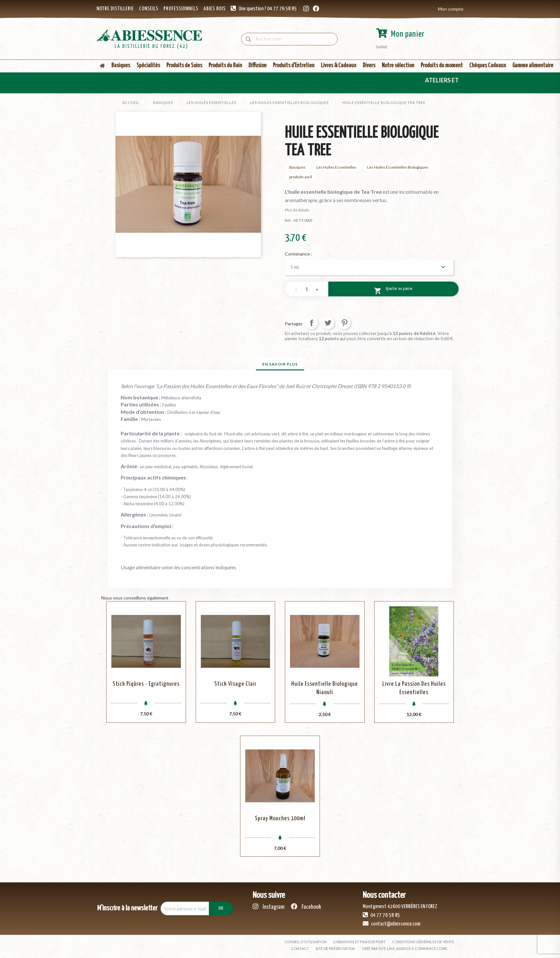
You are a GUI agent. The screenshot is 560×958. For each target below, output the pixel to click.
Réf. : (289, 220)
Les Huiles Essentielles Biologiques (398, 167)
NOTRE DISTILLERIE (115, 9)
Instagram (269, 907)
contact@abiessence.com (392, 924)
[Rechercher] (289, 39)
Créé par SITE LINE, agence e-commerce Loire (405, 949)
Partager (312, 323)
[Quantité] (307, 289)
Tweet (328, 323)
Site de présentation (335, 949)
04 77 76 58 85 (381, 915)
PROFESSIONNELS (181, 9)
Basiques (297, 167)
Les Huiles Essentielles (336, 167)
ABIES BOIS (215, 9)
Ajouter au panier (393, 290)
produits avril (301, 177)
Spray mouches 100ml (280, 818)
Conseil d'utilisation (306, 942)
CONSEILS (149, 9)
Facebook (306, 907)
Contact (300, 949)
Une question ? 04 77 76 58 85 (268, 9)
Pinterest (344, 323)
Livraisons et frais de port (359, 942)
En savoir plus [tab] (280, 364)
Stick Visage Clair (235, 684)
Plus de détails (297, 210)
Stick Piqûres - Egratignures (146, 684)
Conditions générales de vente (423, 942)
